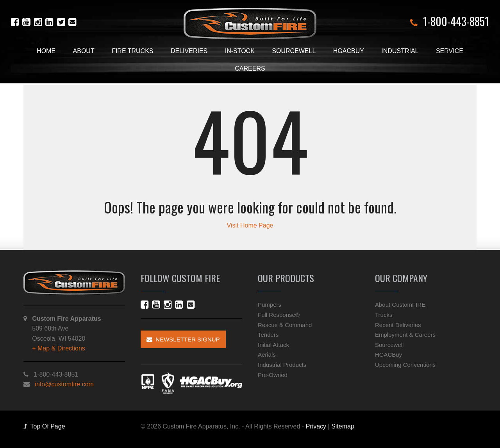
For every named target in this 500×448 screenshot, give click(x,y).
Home (46, 51)
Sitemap (343, 426)
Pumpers (270, 305)
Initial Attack (273, 345)
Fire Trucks (132, 51)
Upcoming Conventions (405, 365)
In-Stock (240, 51)
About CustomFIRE (400, 305)
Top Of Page (44, 426)
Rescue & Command (285, 325)
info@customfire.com (64, 384)
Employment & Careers (405, 335)
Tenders (268, 335)
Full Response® (279, 315)
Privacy (316, 426)
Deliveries (189, 51)
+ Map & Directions (59, 348)
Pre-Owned (273, 375)
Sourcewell (294, 51)
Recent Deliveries (398, 325)
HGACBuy (349, 51)
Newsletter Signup (183, 339)
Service (450, 51)
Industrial (400, 51)
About (84, 51)
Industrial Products (282, 365)
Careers (250, 68)
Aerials (267, 355)
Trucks (384, 315)
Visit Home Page (250, 225)
